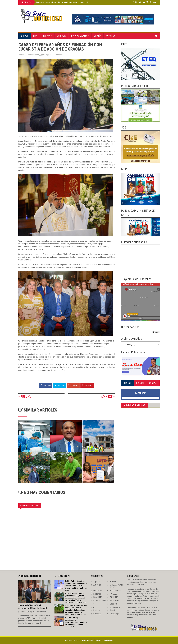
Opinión (98, 36)
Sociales (97, 614)
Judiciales (114, 600)
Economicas (115, 591)
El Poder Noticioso (89, 640)
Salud (112, 610)
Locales (113, 604)
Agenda (97, 582)
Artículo (113, 582)
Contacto (62, 36)
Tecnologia (115, 614)
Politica (97, 610)
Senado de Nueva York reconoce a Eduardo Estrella (33, 607)
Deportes (98, 591)
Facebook (46, 385)
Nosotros (111, 36)
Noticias (47, 36)
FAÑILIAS (114, 597)
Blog (35, 36)
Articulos (97, 585)
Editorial (97, 594)
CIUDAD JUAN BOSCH (116, 586)
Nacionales (115, 607)
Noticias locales (80, 36)
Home (25, 36)
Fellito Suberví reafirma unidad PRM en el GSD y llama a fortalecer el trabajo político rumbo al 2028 (58, 2)
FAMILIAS (98, 597)
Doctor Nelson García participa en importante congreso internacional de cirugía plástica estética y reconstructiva (76, 598)
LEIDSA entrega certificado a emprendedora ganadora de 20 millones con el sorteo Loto (76, 622)
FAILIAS (113, 594)
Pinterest (87, 385)
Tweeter (60, 385)
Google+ (73, 385)
